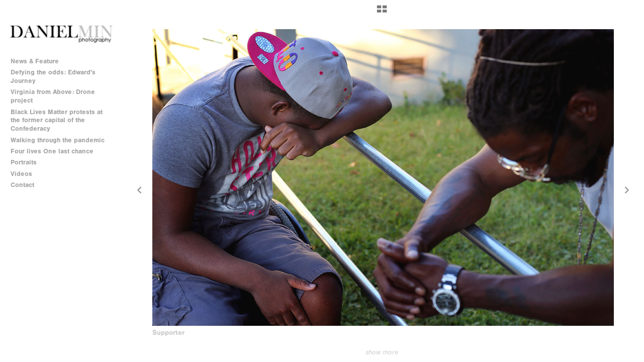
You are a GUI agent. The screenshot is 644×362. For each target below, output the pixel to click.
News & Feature (35, 61)
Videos (21, 174)
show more (382, 352)
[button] (382, 13)
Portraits (24, 162)
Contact (22, 185)
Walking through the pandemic (58, 140)
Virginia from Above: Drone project (53, 96)
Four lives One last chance (52, 151)
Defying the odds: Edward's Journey (53, 76)
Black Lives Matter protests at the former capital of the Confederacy (57, 120)
